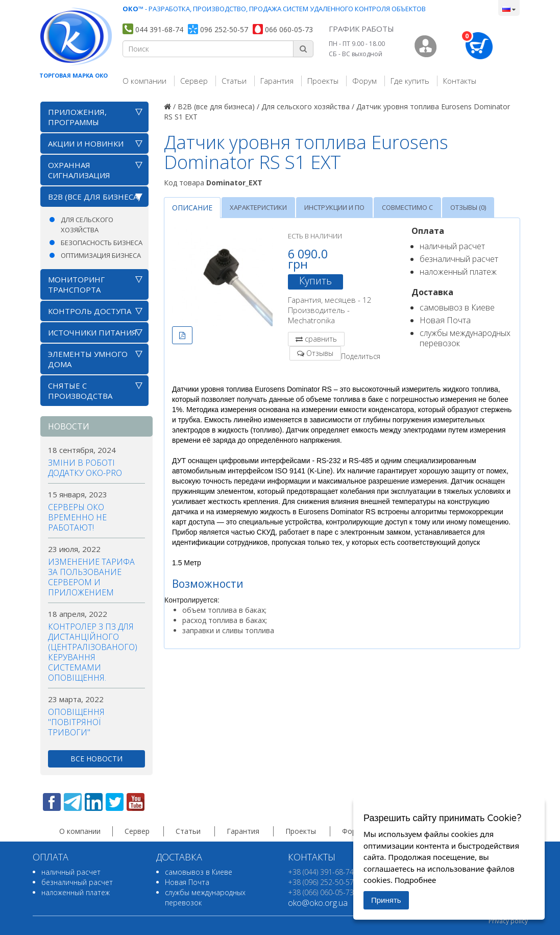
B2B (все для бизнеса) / (218, 106)
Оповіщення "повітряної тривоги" (76, 722)
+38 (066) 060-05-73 (321, 892)
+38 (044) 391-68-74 (321, 872)
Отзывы (320, 353)
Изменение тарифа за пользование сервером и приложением (91, 577)
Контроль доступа (90, 311)
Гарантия (277, 81)
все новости (96, 759)
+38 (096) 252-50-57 (321, 882)
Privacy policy (508, 921)
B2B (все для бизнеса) (94, 197)
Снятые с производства (80, 391)
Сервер (194, 81)
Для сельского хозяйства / (308, 106)
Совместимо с (407, 207)
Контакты (460, 81)
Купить (315, 281)
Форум (364, 81)
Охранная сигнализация (79, 170)
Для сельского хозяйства (87, 225)
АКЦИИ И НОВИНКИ (86, 143)
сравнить (321, 339)
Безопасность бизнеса (102, 243)
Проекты (323, 81)
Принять (386, 900)
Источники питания (92, 332)
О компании (144, 81)
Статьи (234, 81)
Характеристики (258, 207)
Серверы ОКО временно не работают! (77, 517)
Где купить (410, 81)
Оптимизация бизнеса (101, 255)
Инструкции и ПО (334, 207)
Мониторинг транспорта (76, 284)
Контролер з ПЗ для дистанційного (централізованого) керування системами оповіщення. (93, 652)
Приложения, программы (77, 117)
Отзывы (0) (468, 207)
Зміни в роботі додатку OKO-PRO (85, 468)
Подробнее (416, 880)
